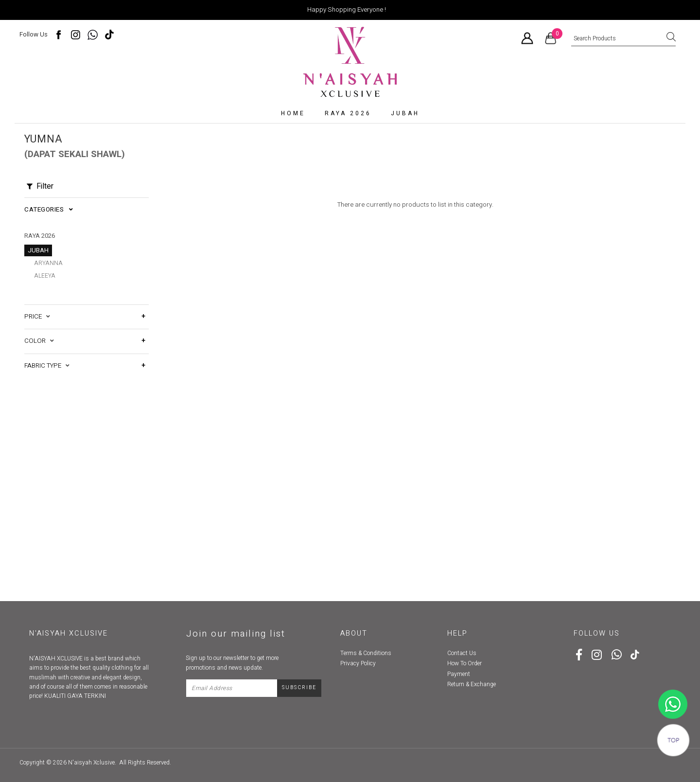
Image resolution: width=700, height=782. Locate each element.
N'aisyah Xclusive (91, 763)
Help (457, 633)
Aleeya (45, 276)
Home (293, 113)
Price (37, 307)
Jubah (405, 113)
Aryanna (48, 263)
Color (39, 331)
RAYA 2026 (348, 113)
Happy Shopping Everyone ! (347, 10)
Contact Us (462, 653)
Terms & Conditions (366, 653)
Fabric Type (47, 355)
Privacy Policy (358, 663)
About (354, 633)
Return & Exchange (472, 684)
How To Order (464, 663)
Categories (49, 210)
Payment (459, 674)
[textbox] (623, 39)
